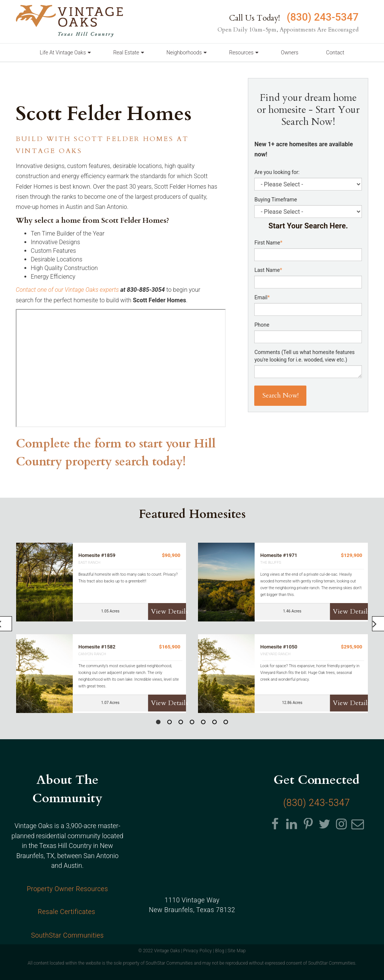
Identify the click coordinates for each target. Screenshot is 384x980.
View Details (169, 612)
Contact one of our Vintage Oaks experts (67, 290)
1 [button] (158, 723)
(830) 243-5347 (321, 17)
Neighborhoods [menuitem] (184, 53)
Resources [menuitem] (241, 53)
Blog (220, 951)
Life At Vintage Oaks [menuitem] (63, 53)
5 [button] (203, 723)
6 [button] (214, 723)
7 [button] (226, 723)
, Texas (192, 911)
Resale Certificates (67, 912)
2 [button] (169, 723)
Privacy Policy (197, 951)
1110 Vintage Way (192, 901)
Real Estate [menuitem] (126, 53)
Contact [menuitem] (335, 53)
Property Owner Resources (67, 889)
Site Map (237, 951)
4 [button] (192, 723)
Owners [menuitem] (290, 53)
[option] (192, 628)
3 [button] (181, 723)
